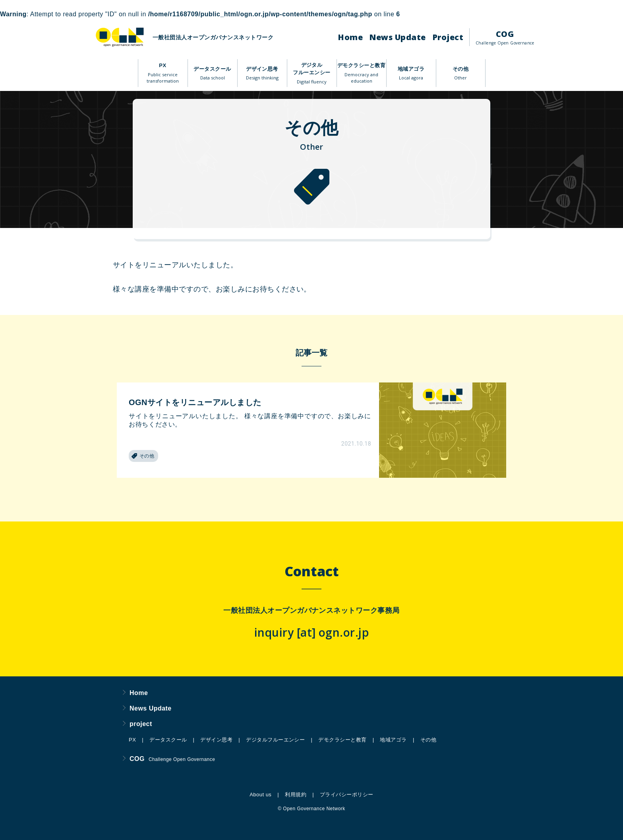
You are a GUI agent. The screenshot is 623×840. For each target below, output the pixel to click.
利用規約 (296, 795)
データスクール (212, 74)
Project (448, 37)
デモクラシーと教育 (362, 73)
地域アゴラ (411, 74)
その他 (460, 74)
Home (350, 37)
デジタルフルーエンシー (311, 74)
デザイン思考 (262, 74)
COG (505, 37)
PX (163, 73)
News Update (397, 37)
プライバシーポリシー (347, 795)
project (137, 724)
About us (260, 795)
